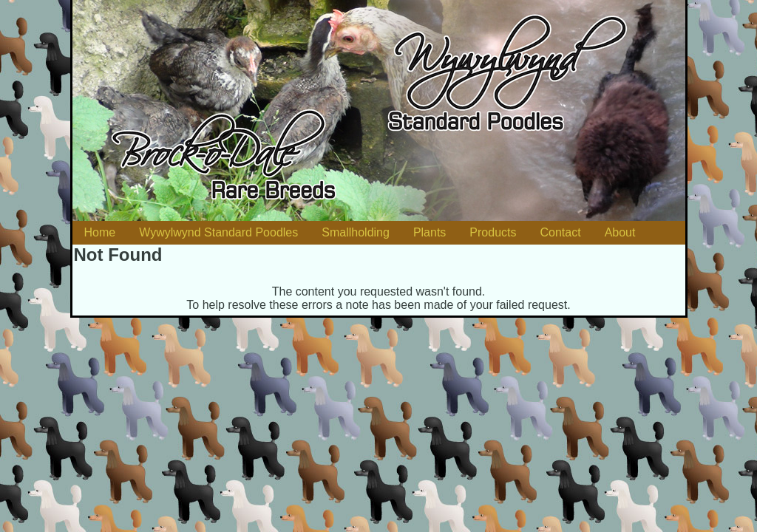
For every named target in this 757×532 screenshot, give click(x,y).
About (620, 232)
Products (493, 232)
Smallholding (356, 232)
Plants (430, 232)
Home (100, 232)
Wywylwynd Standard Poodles (218, 232)
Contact (560, 232)
